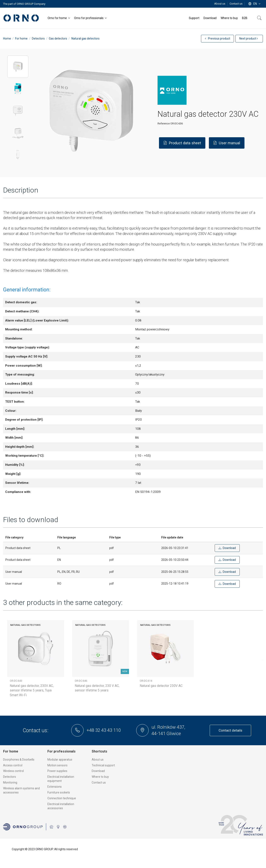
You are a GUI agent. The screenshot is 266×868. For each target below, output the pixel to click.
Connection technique (62, 798)
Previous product (218, 39)
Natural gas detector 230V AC (161, 686)
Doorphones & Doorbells (19, 760)
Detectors (10, 777)
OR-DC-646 (81, 681)
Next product (249, 39)
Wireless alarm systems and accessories (21, 790)
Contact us (236, 4)
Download (98, 771)
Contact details (230, 730)
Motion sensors (57, 765)
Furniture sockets (59, 792)
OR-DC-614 (146, 681)
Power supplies (57, 771)
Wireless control (13, 771)
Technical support (103, 765)
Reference (164, 123)
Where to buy (100, 777)
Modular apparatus (60, 760)
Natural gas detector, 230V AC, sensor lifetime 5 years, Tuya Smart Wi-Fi (32, 690)
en (255, 4)
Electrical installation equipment (61, 779)
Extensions (55, 787)
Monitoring (10, 783)
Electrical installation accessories (61, 806)
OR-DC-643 (16, 681)
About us (220, 4)
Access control (13, 765)
